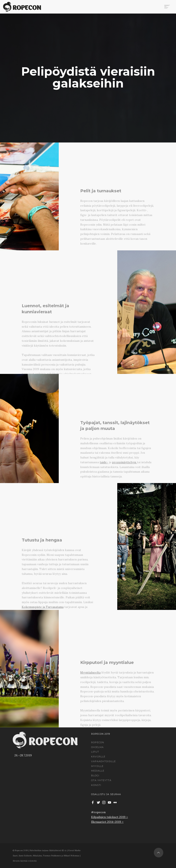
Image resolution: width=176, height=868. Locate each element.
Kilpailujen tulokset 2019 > (110, 817)
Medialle (98, 771)
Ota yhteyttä (101, 780)
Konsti (96, 785)
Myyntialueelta (90, 705)
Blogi (95, 776)
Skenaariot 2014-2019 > (107, 822)
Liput (95, 752)
